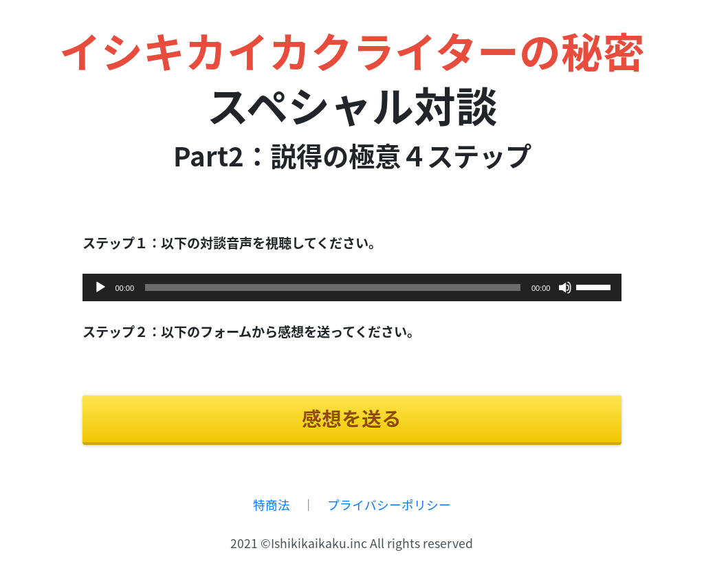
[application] (352, 287)
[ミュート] (565, 287)
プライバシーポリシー (389, 505)
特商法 (272, 505)
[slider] (333, 287)
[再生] (100, 287)
